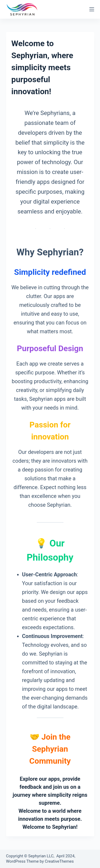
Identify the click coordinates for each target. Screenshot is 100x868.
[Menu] (92, 9)
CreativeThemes (59, 861)
